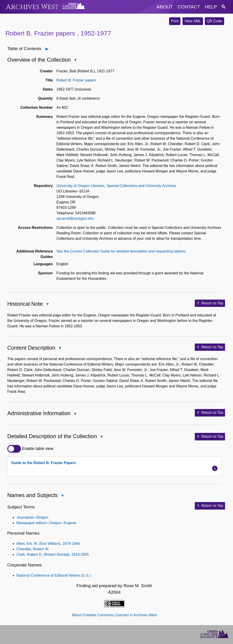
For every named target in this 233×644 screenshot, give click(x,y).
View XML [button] (193, 21)
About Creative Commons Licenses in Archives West (114, 615)
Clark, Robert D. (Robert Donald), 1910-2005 (53, 554)
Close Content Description (60, 348)
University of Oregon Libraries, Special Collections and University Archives (116, 186)
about (165, 7)
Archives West (32, 7)
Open (49, 49)
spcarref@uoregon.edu (75, 218)
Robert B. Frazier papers (76, 80)
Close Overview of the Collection (75, 60)
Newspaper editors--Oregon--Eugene (46, 523)
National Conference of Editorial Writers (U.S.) (54, 575)
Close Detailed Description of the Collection (101, 437)
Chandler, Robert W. (33, 549)
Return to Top (210, 303)
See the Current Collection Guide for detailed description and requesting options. (121, 251)
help (211, 7)
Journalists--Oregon (32, 517)
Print (175, 21)
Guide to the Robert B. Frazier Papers (44, 463)
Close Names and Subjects (62, 496)
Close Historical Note (47, 304)
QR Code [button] (214, 21)
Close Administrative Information (75, 414)
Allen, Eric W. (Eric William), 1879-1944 (48, 544)
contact (189, 7)
